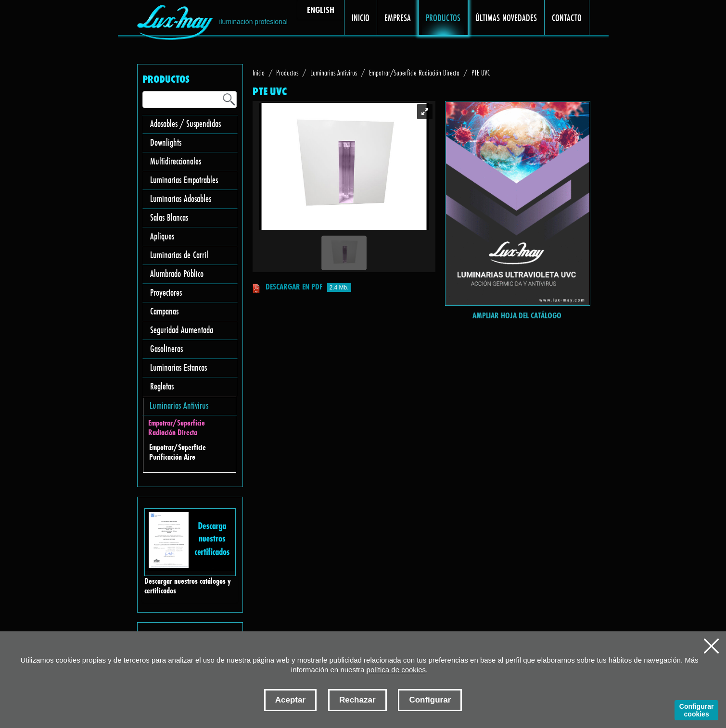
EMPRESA (398, 18)
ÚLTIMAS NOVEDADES (506, 18)
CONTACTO (567, 18)
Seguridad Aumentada (182, 330)
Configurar (430, 700)
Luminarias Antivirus (179, 405)
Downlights (166, 142)
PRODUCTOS (443, 18)
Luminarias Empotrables (184, 180)
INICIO (361, 18)
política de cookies (396, 670)
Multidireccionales (176, 161)
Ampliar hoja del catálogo (517, 315)
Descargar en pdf (294, 286)
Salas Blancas (169, 217)
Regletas (162, 386)
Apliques (162, 236)
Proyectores (166, 292)
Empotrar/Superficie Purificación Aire (178, 452)
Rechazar (357, 700)
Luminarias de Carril (179, 255)
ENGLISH (321, 10)
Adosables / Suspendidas (185, 123)
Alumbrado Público (177, 273)
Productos (287, 72)
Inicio (259, 72)
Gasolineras (166, 348)
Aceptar (290, 700)
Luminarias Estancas (178, 367)
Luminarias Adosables (181, 198)
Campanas (164, 311)
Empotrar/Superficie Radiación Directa (177, 428)
